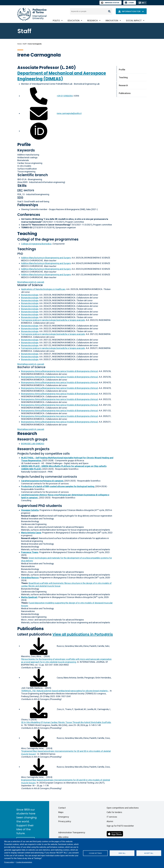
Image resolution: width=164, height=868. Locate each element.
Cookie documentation (24, 862)
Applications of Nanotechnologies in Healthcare (43, 289)
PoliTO (56, 21)
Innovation (112, 21)
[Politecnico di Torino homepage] (32, 14)
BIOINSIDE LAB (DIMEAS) (33, 444)
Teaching (27, 234)
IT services (112, 817)
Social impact (134, 21)
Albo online (63, 837)
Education (74, 21)
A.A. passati (31, 282)
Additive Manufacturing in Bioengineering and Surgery (46, 258)
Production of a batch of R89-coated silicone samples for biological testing (58, 486)
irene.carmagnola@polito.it (69, 113)
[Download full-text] (39, 646)
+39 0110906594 (65, 96)
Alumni (110, 821)
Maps (61, 812)
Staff (25, 44)
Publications (31, 629)
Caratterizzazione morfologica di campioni (42, 481)
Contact (62, 808)
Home (19, 44)
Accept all (149, 853)
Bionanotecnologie (30, 295)
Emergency (64, 817)
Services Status (110, 3)
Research (92, 21)
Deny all (122, 853)
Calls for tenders (114, 812)
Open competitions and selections (123, 808)
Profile (24, 144)
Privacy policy (9, 862)
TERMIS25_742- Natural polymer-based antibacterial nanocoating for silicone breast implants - (65, 691)
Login (131, 3)
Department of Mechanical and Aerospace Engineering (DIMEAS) (62, 76)
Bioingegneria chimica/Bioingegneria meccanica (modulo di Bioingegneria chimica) (60, 371)
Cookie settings (95, 853)
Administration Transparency (72, 832)
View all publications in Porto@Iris (83, 634)
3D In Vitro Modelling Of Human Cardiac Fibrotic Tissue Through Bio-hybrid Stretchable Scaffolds (66, 722)
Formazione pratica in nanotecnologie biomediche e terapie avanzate (53, 320)
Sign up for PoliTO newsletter (120, 826)
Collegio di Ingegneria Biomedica (36, 244)
